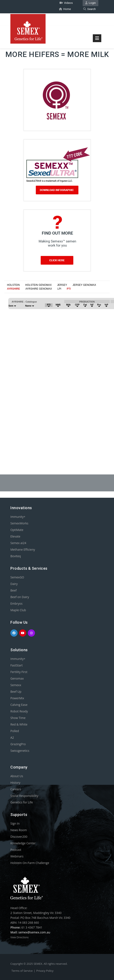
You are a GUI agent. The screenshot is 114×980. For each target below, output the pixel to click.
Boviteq (16, 556)
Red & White (19, 724)
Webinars (17, 856)
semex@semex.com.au (34, 932)
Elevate (15, 536)
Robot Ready (19, 711)
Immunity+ (18, 517)
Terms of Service (22, 971)
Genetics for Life (22, 802)
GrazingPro (18, 744)
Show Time (18, 718)
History (15, 783)
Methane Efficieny (23, 549)
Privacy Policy (45, 971)
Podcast (16, 850)
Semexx (16, 685)
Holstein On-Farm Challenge (30, 863)
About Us (17, 776)
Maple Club (18, 610)
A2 (12, 737)
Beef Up (16, 692)
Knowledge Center (23, 843)
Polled (15, 731)
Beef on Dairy (20, 597)
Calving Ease (19, 705)
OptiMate (17, 530)
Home (65, 9)
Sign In (15, 823)
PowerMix (17, 698)
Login (90, 3)
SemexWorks (19, 523)
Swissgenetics (20, 751)
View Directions (19, 937)
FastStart (17, 665)
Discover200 (19, 837)
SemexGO (17, 577)
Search (90, 9)
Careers (16, 789)
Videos (66, 3)
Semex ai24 (18, 543)
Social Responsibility (24, 796)
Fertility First (19, 672)
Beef (13, 590)
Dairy (14, 584)
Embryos (16, 603)
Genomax (17, 678)
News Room (19, 830)
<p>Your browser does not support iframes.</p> (57, 372)
